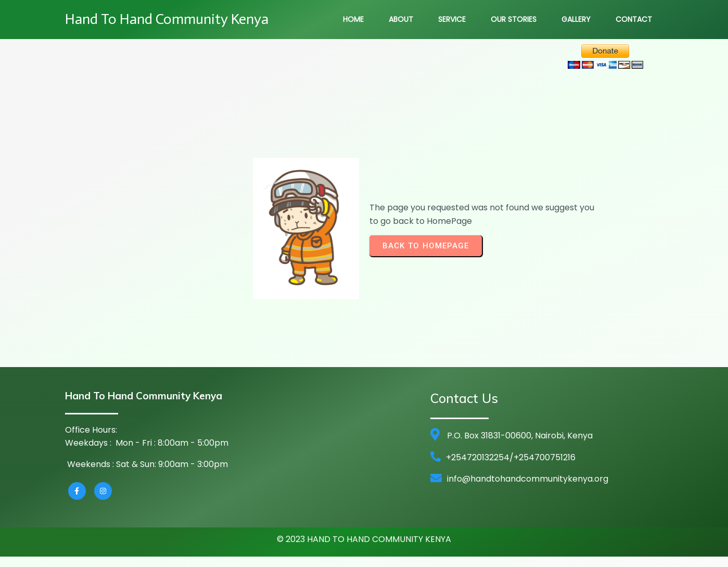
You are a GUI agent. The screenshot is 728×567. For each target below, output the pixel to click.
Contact (634, 19)
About (401, 19)
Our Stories (514, 19)
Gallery (576, 19)
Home (353, 19)
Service (452, 19)
